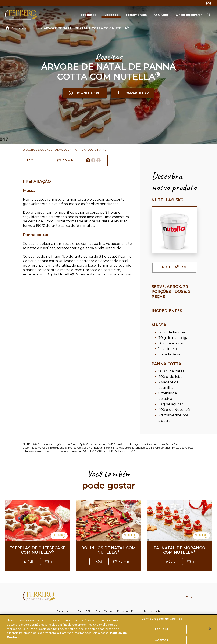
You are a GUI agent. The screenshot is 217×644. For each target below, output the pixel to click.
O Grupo (161, 15)
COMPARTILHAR (132, 93)
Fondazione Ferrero (128, 611)
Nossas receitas (27, 28)
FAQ (189, 596)
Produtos (89, 15)
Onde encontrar (189, 15)
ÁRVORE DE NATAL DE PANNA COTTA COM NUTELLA (86, 28)
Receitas (111, 15)
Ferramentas (136, 15)
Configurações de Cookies (162, 621)
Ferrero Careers (104, 611)
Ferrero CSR (84, 611)
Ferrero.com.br (64, 611)
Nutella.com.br (152, 611)
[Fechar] (210, 631)
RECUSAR (162, 631)
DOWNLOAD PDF (85, 93)
